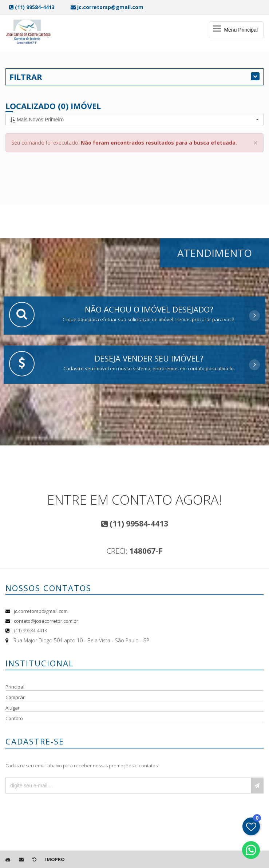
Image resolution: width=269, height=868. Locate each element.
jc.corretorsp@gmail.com (41, 611)
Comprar (15, 697)
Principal (15, 687)
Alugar (13, 708)
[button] (134, 120)
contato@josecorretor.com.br (46, 621)
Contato (14, 718)
